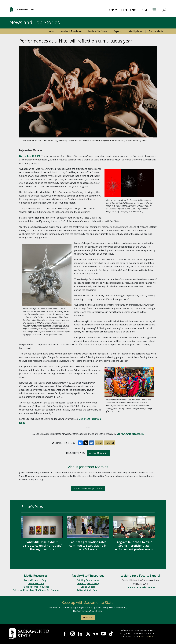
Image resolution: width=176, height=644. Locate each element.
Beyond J (118, 31)
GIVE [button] (145, 10)
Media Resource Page (36, 580)
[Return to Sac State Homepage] (33, 633)
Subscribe (88, 617)
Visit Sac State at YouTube (103, 634)
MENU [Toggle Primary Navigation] (159, 10)
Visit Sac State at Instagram (73, 634)
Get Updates (136, 31)
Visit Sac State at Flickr (96, 634)
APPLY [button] (113, 10)
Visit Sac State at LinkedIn (80, 634)
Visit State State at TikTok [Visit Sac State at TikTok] (111, 634)
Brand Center (88, 587)
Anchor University (98, 453)
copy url (110, 443)
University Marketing (88, 583)
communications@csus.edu (140, 587)
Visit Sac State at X (88, 634)
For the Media (156, 31)
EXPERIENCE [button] (129, 10)
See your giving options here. (130, 434)
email (99, 443)
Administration (36, 583)
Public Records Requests (36, 587)
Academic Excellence (71, 31)
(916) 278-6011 (146, 636)
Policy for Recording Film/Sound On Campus (36, 590)
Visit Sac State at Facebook (65, 634)
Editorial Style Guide (88, 590)
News (51, 31)
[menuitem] (113, 10)
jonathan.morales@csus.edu (88, 489)
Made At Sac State (97, 31)
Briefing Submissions (88, 580)
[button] (37, 10)
